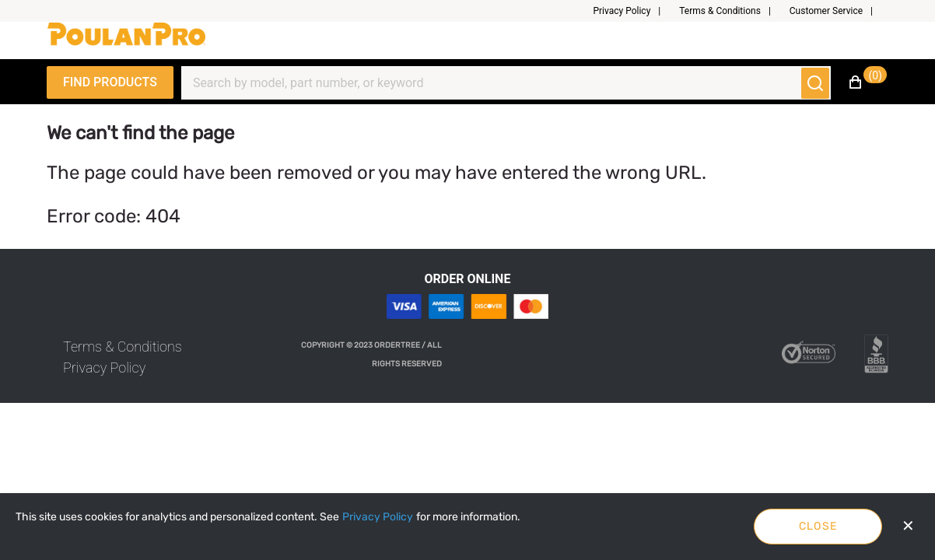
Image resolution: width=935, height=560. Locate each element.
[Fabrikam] (126, 40)
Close (818, 526)
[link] (123, 346)
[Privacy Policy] (378, 517)
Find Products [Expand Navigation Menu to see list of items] (110, 82)
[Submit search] (815, 83)
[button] (633, 11)
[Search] (497, 83)
